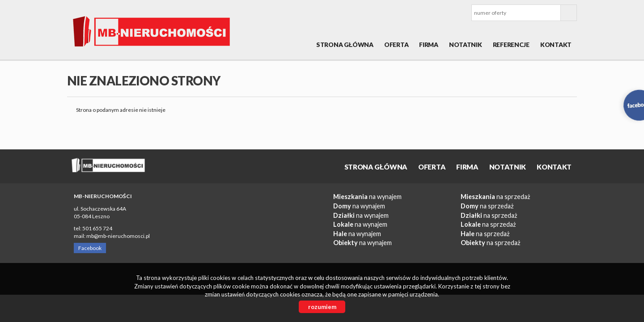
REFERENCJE (511, 44)
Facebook (90, 248)
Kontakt (556, 44)
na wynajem (367, 197)
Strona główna (345, 44)
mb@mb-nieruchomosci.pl (118, 236)
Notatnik (466, 44)
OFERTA (396, 44)
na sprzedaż (496, 197)
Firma (429, 44)
